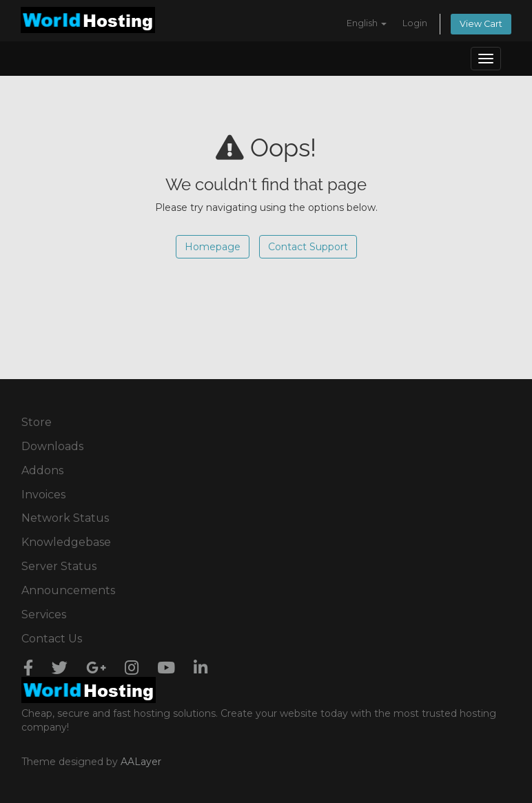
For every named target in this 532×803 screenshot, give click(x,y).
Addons (42, 470)
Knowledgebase (66, 542)
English (367, 23)
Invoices (43, 495)
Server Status (59, 566)
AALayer (141, 762)
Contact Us (52, 639)
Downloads (52, 446)
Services (44, 614)
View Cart (481, 24)
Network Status (65, 518)
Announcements (68, 590)
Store (37, 422)
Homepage (213, 247)
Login (415, 23)
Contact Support (308, 247)
